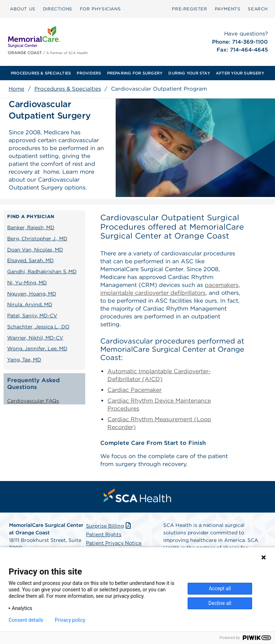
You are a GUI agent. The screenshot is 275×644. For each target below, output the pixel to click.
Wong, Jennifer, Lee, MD (37, 349)
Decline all (220, 603)
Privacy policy (70, 620)
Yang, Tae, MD (24, 360)
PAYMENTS (228, 9)
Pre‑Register (189, 9)
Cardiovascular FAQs (33, 401)
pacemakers (222, 285)
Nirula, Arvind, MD (30, 304)
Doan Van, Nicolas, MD (35, 250)
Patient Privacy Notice (114, 543)
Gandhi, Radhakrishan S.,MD (42, 271)
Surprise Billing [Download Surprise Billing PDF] (109, 526)
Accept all (220, 588)
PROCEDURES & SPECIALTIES (41, 73)
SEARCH (258, 9)
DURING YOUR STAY (189, 73)
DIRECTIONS (58, 9)
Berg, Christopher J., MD (37, 239)
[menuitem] (23, 9)
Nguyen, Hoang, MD (32, 294)
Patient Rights (104, 534)
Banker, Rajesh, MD (31, 227)
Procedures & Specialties (68, 89)
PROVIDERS (89, 73)
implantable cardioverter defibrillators (153, 293)
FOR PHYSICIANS (100, 9)
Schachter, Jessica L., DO (38, 327)
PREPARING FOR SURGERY (135, 73)
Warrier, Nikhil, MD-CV (35, 338)
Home (16, 89)
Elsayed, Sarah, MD (30, 260)
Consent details (26, 620)
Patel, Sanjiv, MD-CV (32, 316)
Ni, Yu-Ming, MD (27, 283)
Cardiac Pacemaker (134, 390)
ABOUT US (23, 9)
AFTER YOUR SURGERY (240, 73)
